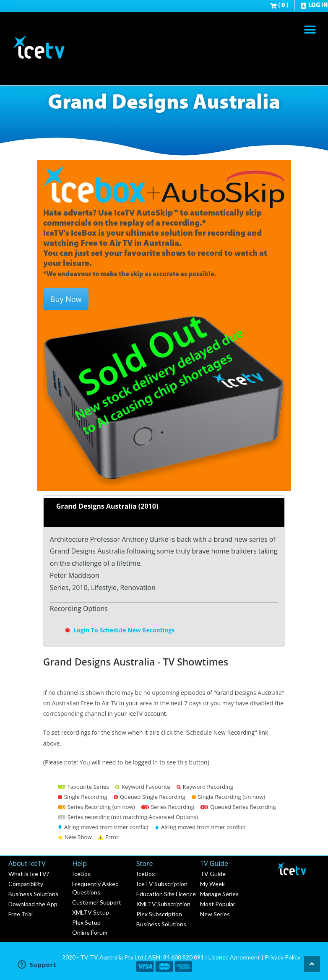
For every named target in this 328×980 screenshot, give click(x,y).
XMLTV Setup (91, 912)
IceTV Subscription (162, 884)
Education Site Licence (166, 894)
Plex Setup (86, 922)
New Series (215, 914)
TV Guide (213, 874)
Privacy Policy (282, 957)
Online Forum (90, 932)
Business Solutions (33, 894)
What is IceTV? (29, 874)
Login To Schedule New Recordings (120, 630)
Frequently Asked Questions (95, 888)
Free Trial (21, 914)
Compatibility (26, 884)
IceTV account (147, 714)
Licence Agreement (234, 957)
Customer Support (97, 902)
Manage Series (219, 894)
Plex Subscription (159, 914)
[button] (310, 30)
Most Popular (218, 904)
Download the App (33, 904)
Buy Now (66, 299)
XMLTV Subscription (163, 904)
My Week (212, 884)
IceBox (81, 874)
